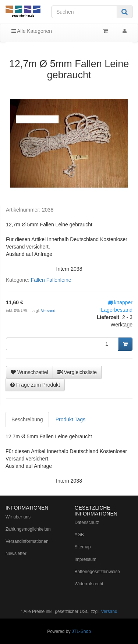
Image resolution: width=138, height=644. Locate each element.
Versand (48, 311)
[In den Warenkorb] (125, 344)
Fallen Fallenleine (51, 280)
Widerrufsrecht (89, 584)
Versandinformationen (27, 541)
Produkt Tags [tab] (70, 419)
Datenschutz (87, 523)
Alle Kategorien (32, 31)
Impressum (86, 559)
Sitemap (83, 547)
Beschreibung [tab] (27, 419)
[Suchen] (84, 12)
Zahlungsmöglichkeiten (28, 529)
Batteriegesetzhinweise (97, 572)
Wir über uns (18, 517)
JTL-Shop (81, 631)
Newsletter (16, 554)
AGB (79, 535)
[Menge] (62, 344)
